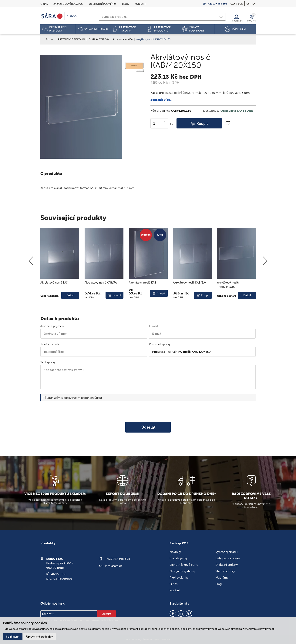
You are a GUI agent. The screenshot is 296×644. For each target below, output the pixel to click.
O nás (44, 4)
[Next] (265, 273)
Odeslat (148, 427)
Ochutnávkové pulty (184, 565)
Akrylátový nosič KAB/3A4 (101, 295)
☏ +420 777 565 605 (215, 4)
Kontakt (140, 4)
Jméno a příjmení (52, 326)
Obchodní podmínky (103, 4)
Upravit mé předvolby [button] (39, 637)
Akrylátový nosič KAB (143, 295)
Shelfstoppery (225, 571)
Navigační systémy (182, 571)
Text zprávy (48, 362)
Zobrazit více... (161, 100)
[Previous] (31, 273)
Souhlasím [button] (13, 637)
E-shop (50, 39)
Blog (126, 4)
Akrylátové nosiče (123, 39)
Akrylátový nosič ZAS (54, 295)
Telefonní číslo (50, 344)
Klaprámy (222, 578)
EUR (240, 4)
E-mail (153, 326)
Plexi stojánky (179, 578)
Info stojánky (178, 558)
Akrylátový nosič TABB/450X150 (228, 297)
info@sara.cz (114, 566)
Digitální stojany (227, 565)
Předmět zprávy (160, 344)
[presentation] (148, 412)
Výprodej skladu (227, 552)
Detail (70, 308)
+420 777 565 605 (118, 559)
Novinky (175, 552)
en (254, 4)
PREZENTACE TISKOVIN (71, 39)
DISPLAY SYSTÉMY (99, 39)
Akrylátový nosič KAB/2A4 (190, 295)
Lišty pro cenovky (228, 558)
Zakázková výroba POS (68, 4)
